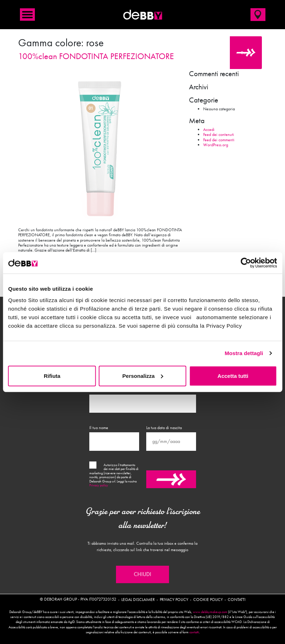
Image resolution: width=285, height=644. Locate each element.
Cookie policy (208, 600)
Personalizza (143, 376)
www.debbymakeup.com (210, 612)
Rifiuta (52, 376)
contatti (194, 632)
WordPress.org (216, 145)
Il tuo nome (99, 428)
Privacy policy (99, 485)
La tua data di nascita (164, 428)
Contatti (237, 600)
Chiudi (142, 574)
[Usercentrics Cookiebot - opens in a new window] (246, 263)
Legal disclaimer (138, 600)
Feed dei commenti (219, 140)
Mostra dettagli (244, 353)
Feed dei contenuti (219, 134)
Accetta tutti (233, 376)
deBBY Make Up (143, 15)
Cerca (246, 53)
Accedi (209, 130)
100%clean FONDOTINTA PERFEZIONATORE (96, 56)
